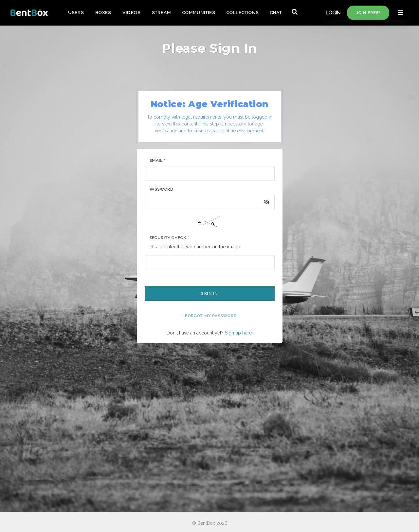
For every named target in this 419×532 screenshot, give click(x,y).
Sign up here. (239, 333)
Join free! (368, 13)
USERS (76, 13)
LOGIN (333, 13)
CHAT (276, 13)
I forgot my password (209, 316)
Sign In (209, 294)
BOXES (103, 13)
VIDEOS (131, 13)
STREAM (161, 13)
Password (162, 189)
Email (158, 161)
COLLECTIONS (242, 13)
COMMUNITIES (199, 13)
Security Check (169, 238)
